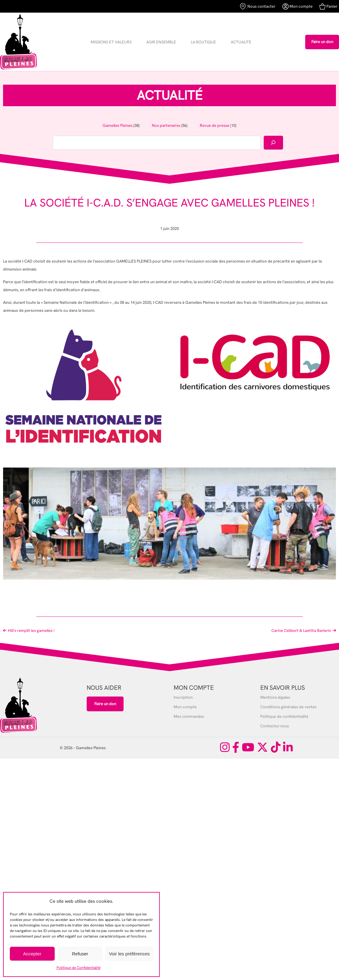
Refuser (80, 954)
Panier (328, 6)
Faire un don (322, 42)
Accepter (32, 954)
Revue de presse (215, 125)
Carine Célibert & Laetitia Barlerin (301, 631)
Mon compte (298, 6)
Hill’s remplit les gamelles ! (31, 631)
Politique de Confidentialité (79, 968)
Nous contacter (258, 6)
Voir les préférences (129, 954)
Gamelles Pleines (118, 125)
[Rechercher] (273, 143)
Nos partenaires (166, 125)
